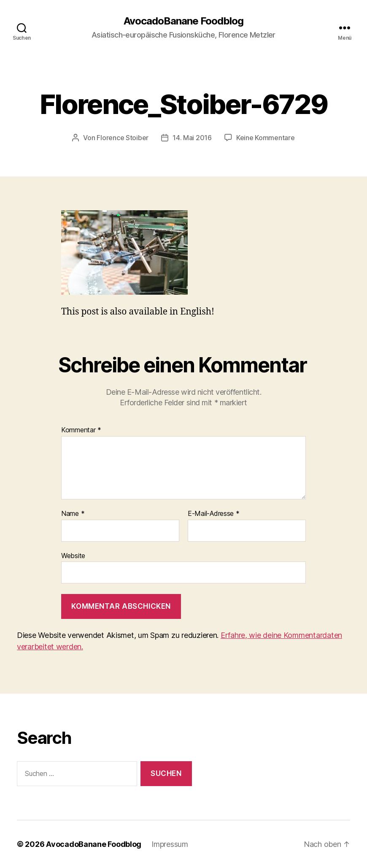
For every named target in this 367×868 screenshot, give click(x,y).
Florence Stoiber (123, 138)
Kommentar (81, 430)
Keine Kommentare (266, 138)
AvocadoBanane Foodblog (183, 21)
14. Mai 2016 (192, 138)
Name (73, 514)
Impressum (170, 844)
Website (73, 556)
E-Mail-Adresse (214, 514)
